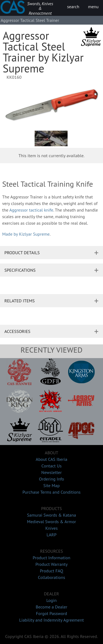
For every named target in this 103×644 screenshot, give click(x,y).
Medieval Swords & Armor (51, 522)
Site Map (52, 485)
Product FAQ (51, 571)
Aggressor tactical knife (31, 210)
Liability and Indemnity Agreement (51, 620)
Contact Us (51, 466)
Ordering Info (51, 479)
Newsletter (51, 472)
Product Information (51, 558)
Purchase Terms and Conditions (52, 492)
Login (52, 600)
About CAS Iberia (51, 459)
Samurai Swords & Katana (51, 515)
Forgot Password (51, 613)
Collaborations (51, 577)
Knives (51, 528)
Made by (26, 234)
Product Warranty (51, 564)
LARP (51, 535)
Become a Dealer (51, 607)
